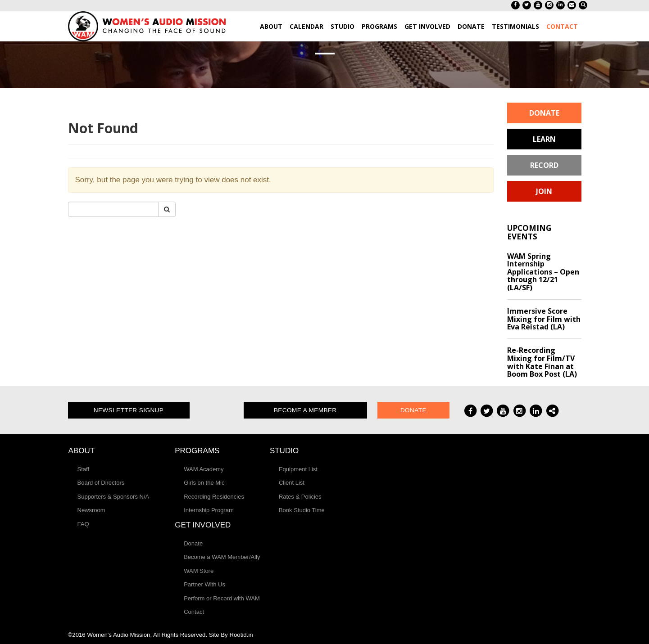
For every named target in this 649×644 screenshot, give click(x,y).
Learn (544, 139)
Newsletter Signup (129, 410)
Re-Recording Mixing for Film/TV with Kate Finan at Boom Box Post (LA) (542, 362)
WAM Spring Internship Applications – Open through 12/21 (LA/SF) (543, 272)
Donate (544, 113)
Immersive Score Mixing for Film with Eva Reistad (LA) (544, 319)
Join (544, 191)
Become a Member (305, 410)
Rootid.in (241, 635)
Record (544, 165)
